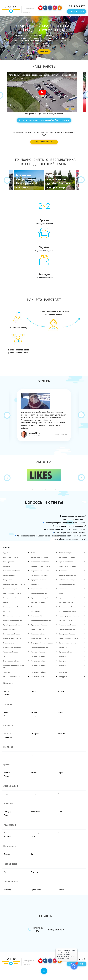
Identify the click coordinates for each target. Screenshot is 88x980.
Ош (32, 854)
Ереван (60, 812)
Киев (6, 712)
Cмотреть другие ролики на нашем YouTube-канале (44, 120)
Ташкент (7, 833)
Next (81, 180)
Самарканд (35, 833)
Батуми (60, 773)
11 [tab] (60, 192)
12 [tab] (62, 490)
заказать (44, 52)
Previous (7, 180)
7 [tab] (47, 192)
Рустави (7, 776)
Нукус (33, 836)
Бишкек (7, 854)
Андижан (7, 836)
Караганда (8, 737)
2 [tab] (31, 192)
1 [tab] (28, 192)
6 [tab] (44, 192)
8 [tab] (51, 192)
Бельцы (61, 755)
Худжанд (34, 872)
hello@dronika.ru (56, 930)
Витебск (7, 695)
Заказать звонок (77, 11)
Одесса (61, 712)
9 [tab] (54, 192)
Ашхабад (7, 890)
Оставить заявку (44, 142)
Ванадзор (8, 812)
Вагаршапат (35, 812)
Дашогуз (61, 890)
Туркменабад (36, 890)
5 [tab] (41, 192)
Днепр (6, 716)
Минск (6, 691)
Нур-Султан (35, 734)
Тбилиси (7, 773)
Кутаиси (34, 773)
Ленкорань (35, 794)
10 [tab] (57, 192)
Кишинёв (7, 755)
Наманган (61, 833)
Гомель (34, 691)
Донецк (34, 716)
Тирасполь (35, 755)
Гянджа (7, 794)
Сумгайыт (61, 794)
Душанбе (7, 872)
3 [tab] (34, 192)
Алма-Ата (8, 734)
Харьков (34, 712)
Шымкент (61, 734)
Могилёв (61, 691)
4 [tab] (37, 192)
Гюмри (6, 815)
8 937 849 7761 (78, 6)
